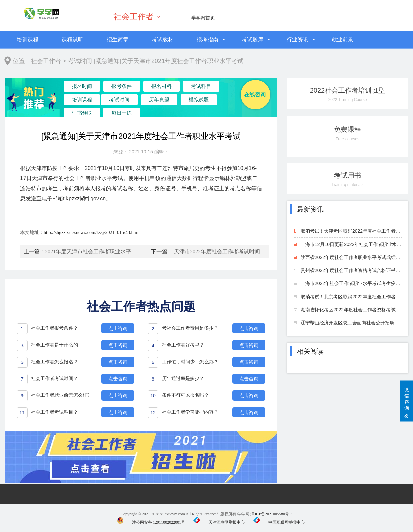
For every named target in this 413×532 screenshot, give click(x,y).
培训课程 (28, 39)
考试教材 (163, 39)
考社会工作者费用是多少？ (190, 328)
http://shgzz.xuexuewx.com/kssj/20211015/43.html (92, 233)
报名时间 (79, 87)
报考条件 (113, 87)
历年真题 (113, 102)
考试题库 (253, 39)
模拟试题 (148, 102)
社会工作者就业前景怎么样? (60, 395)
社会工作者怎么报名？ (54, 362)
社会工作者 (134, 17)
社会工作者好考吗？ (183, 345)
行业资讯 (297, 39)
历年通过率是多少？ (183, 379)
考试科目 (183, 87)
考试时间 (80, 61)
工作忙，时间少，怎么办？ (190, 362)
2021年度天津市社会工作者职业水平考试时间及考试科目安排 (118, 251)
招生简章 (118, 39)
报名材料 (148, 87)
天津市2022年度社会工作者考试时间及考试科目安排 (236, 251)
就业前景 (342, 39)
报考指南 (208, 39)
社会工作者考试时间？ (54, 379)
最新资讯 (310, 209)
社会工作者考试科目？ (54, 412)
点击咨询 (118, 328)
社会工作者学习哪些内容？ (190, 412)
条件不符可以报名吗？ (185, 395)
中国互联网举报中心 (279, 522)
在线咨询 (255, 94)
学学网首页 (203, 18)
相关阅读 (310, 351)
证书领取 (183, 102)
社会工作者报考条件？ (54, 328)
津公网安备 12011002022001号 (151, 522)
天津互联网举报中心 (219, 522)
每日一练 (217, 102)
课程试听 (73, 39)
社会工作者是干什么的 (54, 345)
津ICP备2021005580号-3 (271, 514)
